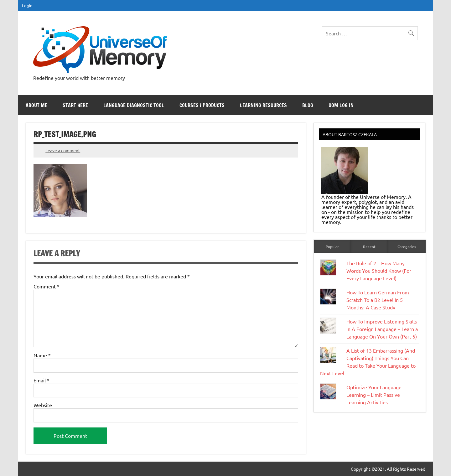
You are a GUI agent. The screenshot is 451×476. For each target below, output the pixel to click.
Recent (369, 246)
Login (27, 5)
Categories (407, 246)
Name (42, 355)
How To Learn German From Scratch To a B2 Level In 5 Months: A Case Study (378, 300)
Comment (47, 286)
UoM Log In (341, 105)
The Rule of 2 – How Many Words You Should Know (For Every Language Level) (379, 271)
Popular (332, 246)
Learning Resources (263, 105)
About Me (36, 105)
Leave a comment (63, 150)
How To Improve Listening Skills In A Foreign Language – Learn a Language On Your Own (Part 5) (382, 329)
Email (41, 380)
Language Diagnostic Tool (134, 105)
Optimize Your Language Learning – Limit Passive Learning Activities (374, 395)
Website (43, 405)
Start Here (75, 105)
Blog (308, 105)
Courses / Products (202, 105)
